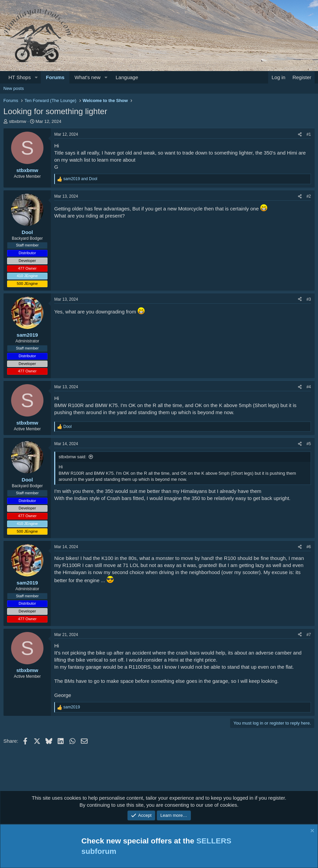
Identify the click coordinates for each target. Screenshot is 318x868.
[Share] (300, 135)
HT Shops (20, 77)
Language (127, 77)
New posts (14, 88)
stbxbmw (18, 121)
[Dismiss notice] (311, 831)
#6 (309, 547)
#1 (309, 134)
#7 (309, 635)
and (80, 179)
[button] (36, 77)
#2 (309, 196)
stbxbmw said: (72, 457)
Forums (55, 77)
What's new (87, 77)
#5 (309, 444)
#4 (309, 387)
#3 (309, 299)
